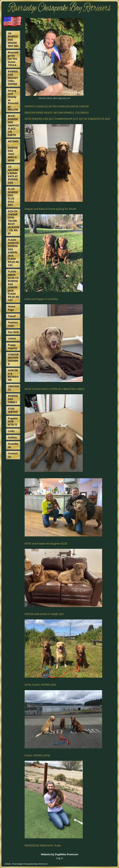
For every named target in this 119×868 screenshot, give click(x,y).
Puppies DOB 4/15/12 (13, 422)
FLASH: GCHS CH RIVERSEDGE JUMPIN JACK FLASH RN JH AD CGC (13, 253)
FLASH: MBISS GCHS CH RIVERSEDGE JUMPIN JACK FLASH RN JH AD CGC (13, 286)
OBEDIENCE (13, 388)
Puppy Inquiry (12, 346)
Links (11, 431)
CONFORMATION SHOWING (13, 359)
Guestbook (13, 445)
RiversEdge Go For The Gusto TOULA (13, 59)
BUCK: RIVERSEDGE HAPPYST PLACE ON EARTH (13, 125)
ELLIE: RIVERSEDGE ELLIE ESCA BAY (13, 197)
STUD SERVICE (13, 410)
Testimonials (13, 324)
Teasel (12, 316)
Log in (60, 858)
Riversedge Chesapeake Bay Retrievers (30, 864)
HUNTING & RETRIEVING (13, 375)
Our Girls (13, 332)
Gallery (12, 437)
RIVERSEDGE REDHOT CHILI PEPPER (13, 78)
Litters (12, 338)
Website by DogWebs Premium (60, 854)
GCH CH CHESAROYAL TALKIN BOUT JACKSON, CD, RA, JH (13, 222)
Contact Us (13, 455)
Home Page (12, 308)
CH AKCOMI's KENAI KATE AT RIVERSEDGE (13, 175)
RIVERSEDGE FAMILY (13, 399)
